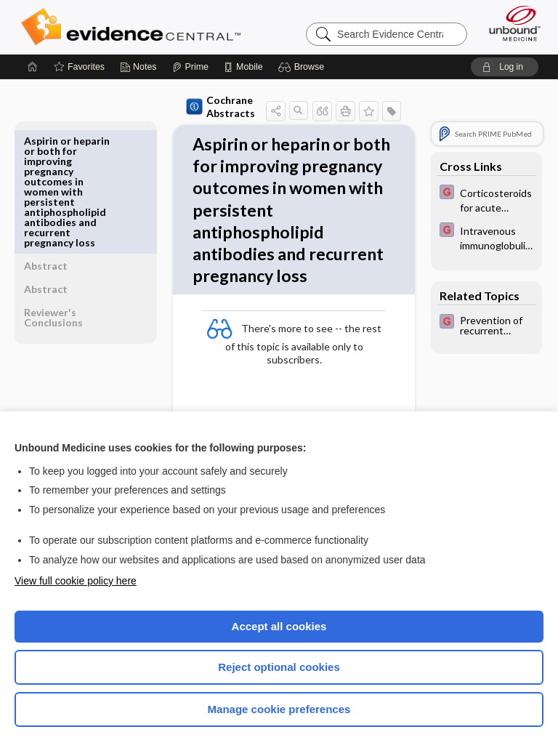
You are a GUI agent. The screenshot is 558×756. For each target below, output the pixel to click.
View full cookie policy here (76, 581)
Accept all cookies (279, 626)
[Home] (33, 67)
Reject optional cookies (279, 667)
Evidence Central (134, 27)
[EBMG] (486, 199)
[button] (303, 67)
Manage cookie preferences (279, 709)
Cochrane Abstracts (187, 106)
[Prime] (190, 67)
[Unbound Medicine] (510, 23)
